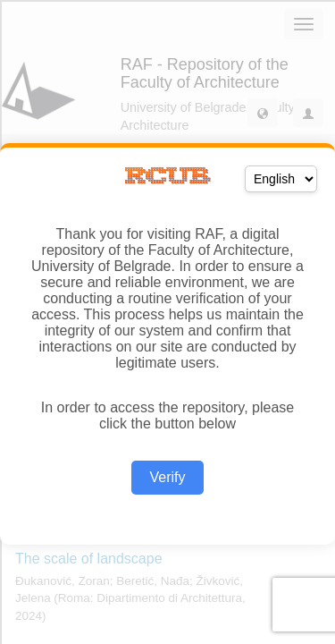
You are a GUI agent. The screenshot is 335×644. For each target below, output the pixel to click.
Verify (167, 477)
